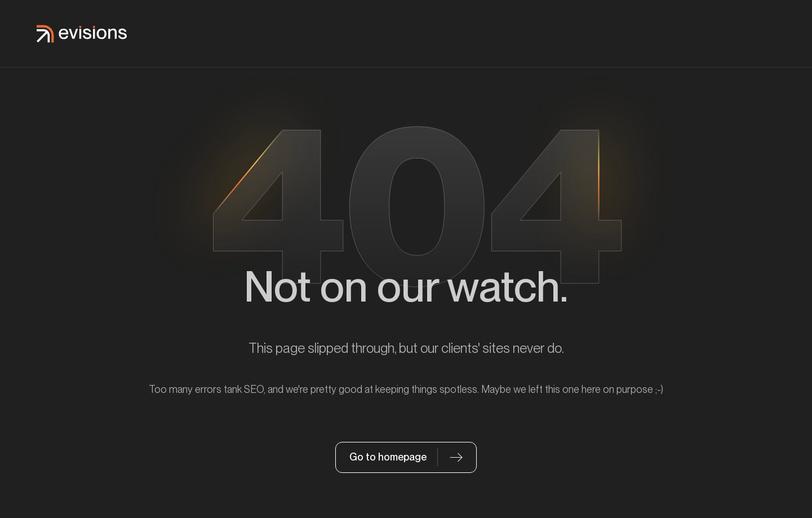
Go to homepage (388, 457)
